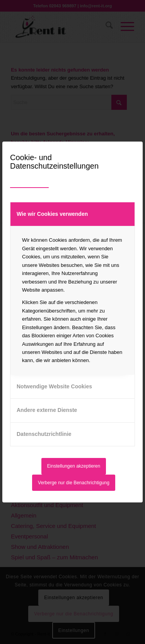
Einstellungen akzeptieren (74, 466)
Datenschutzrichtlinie (44, 434)
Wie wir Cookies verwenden (52, 214)
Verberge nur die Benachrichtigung (74, 483)
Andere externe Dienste (47, 410)
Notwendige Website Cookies (54, 386)
